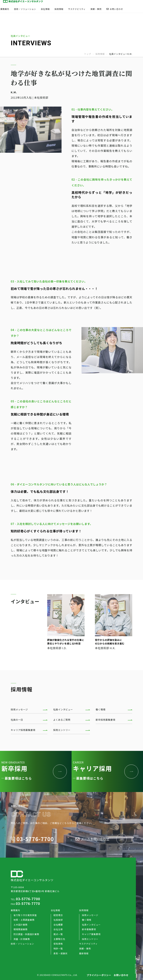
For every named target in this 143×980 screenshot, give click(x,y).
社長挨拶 (58, 920)
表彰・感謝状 (60, 953)
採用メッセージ (19, 709)
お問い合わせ (115, 9)
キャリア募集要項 (91, 934)
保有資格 (58, 944)
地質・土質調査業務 (24, 920)
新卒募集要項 (89, 929)
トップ (88, 54)
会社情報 (45, 9)
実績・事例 (96, 9)
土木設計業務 (20, 925)
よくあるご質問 (62, 720)
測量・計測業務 (22, 939)
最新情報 (84, 953)
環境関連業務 (20, 929)
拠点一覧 (58, 934)
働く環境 (101, 709)
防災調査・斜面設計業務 (26, 934)
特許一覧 (58, 949)
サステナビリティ (77, 9)
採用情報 (59, 9)
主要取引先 (59, 939)
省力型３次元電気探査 (25, 915)
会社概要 (58, 925)
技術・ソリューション (25, 9)
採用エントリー (62, 730)
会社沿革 (58, 929)
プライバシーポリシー (99, 975)
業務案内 (5, 9)
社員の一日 (17, 720)
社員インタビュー (63, 709)
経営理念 (58, 915)
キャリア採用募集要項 (23, 730)
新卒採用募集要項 (106, 720)
